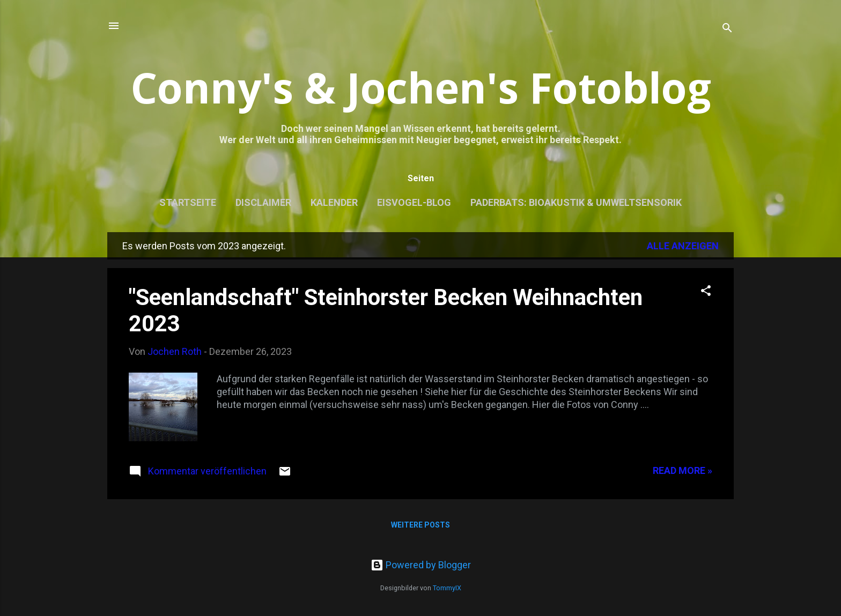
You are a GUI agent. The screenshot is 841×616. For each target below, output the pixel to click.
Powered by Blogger (421, 565)
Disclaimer (263, 202)
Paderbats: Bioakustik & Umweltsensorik (576, 202)
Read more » (683, 470)
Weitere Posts (420, 525)
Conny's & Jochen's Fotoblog (421, 87)
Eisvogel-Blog (414, 202)
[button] (706, 292)
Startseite (188, 202)
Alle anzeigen (683, 246)
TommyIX (447, 588)
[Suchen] (727, 29)
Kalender (334, 202)
